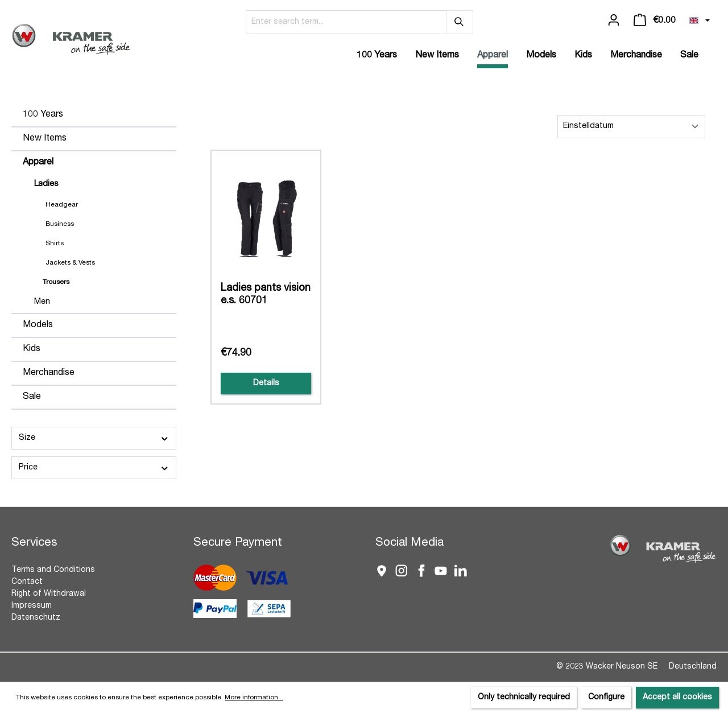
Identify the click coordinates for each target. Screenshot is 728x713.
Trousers (56, 282)
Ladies (46, 184)
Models (38, 325)
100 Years (43, 115)
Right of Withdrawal (49, 594)
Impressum (32, 606)
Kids (32, 349)
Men (42, 302)
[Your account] (614, 20)
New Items (45, 139)
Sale (32, 397)
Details (266, 384)
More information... (254, 698)
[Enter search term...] (346, 22)
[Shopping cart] (655, 20)
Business (60, 224)
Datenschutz (36, 618)
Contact (27, 582)
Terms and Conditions (53, 570)
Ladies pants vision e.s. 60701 (266, 295)
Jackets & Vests (70, 263)
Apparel (38, 163)
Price (94, 468)
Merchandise (49, 373)
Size (94, 438)
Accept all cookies (677, 698)
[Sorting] (631, 127)
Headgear (62, 205)
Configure (606, 698)
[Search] (460, 22)
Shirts (55, 244)
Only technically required (524, 698)
